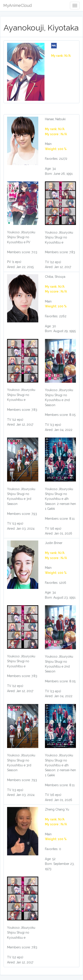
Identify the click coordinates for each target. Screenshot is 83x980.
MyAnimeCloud (17, 5)
